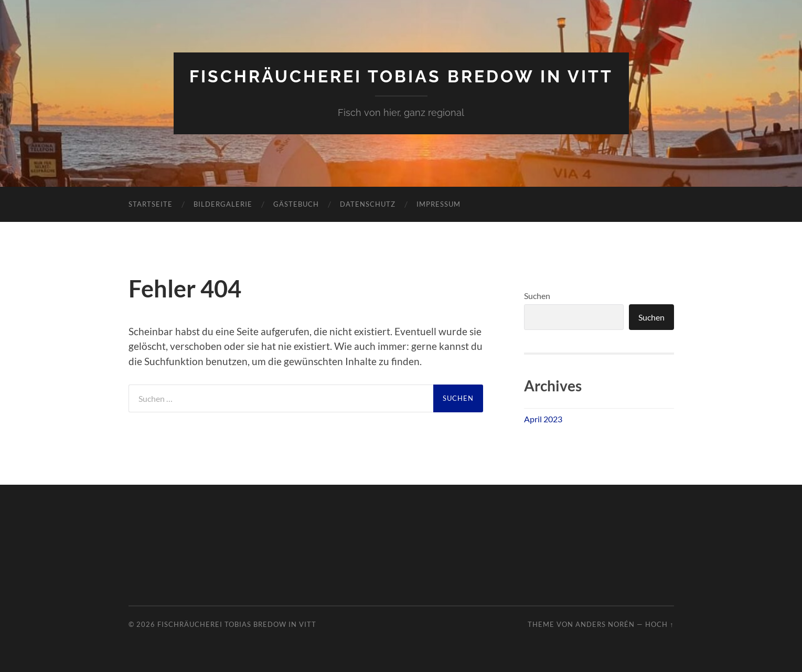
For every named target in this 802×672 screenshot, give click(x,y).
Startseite (151, 204)
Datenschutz (368, 204)
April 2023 (543, 419)
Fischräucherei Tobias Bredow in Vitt (401, 76)
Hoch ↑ (659, 624)
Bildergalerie (223, 204)
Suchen (537, 296)
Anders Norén (605, 624)
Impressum (439, 204)
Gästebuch (296, 204)
